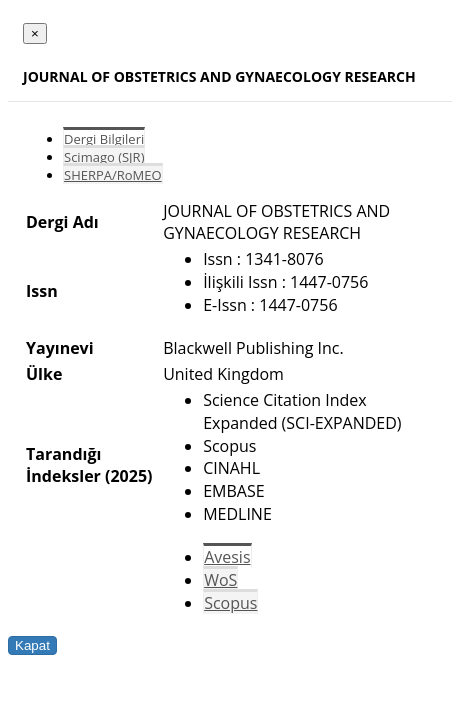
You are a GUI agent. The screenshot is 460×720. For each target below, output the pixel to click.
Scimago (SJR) (104, 157)
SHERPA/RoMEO (113, 175)
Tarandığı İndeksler (63, 465)
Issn (42, 291)
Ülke (44, 374)
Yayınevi (60, 348)
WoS (220, 580)
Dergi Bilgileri (104, 139)
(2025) (128, 476)
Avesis (227, 557)
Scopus (230, 603)
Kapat (32, 645)
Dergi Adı (62, 222)
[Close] (35, 33)
